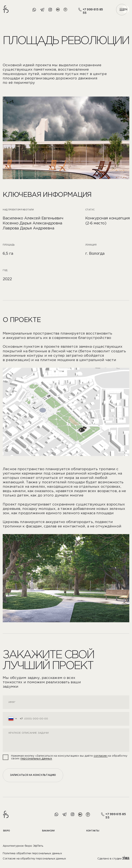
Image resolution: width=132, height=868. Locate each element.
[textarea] (66, 740)
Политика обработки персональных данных (32, 853)
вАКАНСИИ (48, 831)
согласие (101, 756)
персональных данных (36, 759)
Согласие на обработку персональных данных (34, 859)
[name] (66, 702)
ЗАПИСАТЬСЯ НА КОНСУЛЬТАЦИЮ (33, 775)
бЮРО (7, 831)
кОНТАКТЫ (93, 831)
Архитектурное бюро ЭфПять (23, 846)
